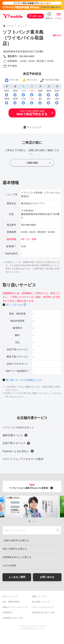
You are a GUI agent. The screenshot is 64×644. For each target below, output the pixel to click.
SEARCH (58, 530)
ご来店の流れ (32, 163)
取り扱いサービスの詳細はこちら (24, 380)
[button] (29, 521)
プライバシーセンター (41, 607)
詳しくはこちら (15, 305)
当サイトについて (10, 596)
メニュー (59, 18)
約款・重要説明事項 (11, 602)
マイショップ (34, 127)
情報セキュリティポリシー (14, 607)
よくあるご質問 (17, 577)
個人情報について (40, 602)
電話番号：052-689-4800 (21, 56)
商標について (38, 596)
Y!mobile (13, 16)
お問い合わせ (47, 577)
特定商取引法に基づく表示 (43, 612)
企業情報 (6, 612)
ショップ (22, 26)
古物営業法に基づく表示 (13, 618)
